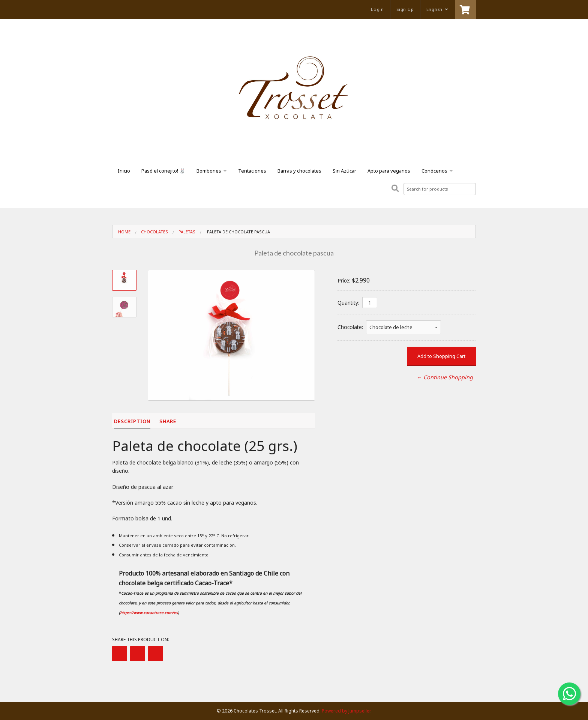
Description (132, 421)
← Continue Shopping (445, 377)
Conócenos (434, 171)
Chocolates (154, 232)
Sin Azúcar (344, 171)
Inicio (124, 171)
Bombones (209, 171)
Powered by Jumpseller (346, 711)
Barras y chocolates (299, 171)
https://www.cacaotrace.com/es (149, 613)
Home (124, 232)
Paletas (187, 232)
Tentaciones (252, 171)
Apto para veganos (389, 171)
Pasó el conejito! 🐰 (163, 171)
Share (168, 421)
